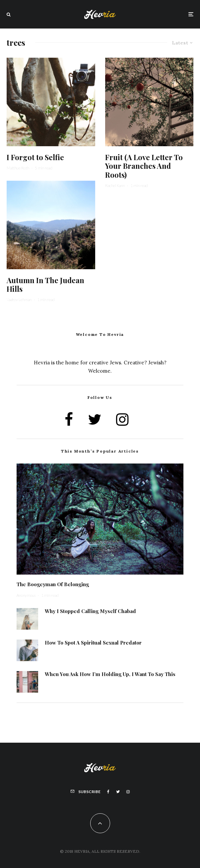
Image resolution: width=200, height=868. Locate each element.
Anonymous (26, 595)
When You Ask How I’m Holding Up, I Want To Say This (110, 677)
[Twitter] (118, 792)
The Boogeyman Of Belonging (53, 584)
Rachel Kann (115, 186)
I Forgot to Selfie (35, 157)
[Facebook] (108, 792)
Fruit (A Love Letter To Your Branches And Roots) (144, 166)
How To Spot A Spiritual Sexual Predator (93, 643)
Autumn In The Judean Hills (45, 285)
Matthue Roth (18, 168)
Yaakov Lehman (19, 300)
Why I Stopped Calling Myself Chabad (90, 611)
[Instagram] (128, 792)
